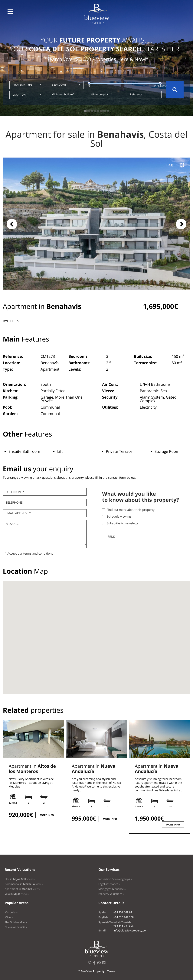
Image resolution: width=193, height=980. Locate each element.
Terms (111, 971)
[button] (10, 12)
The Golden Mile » (16, 922)
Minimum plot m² (101, 95)
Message (13, 524)
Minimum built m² (63, 95)
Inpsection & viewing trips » (115, 879)
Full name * (15, 492)
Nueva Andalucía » (16, 927)
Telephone (14, 502)
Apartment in (32, 769)
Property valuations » (111, 894)
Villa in (17, 894)
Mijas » (9, 917)
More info (47, 815)
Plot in (20, 879)
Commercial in (24, 884)
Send (111, 537)
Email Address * (18, 513)
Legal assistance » (109, 884)
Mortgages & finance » (112, 889)
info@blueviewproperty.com (131, 931)
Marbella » (11, 912)
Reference (136, 95)
